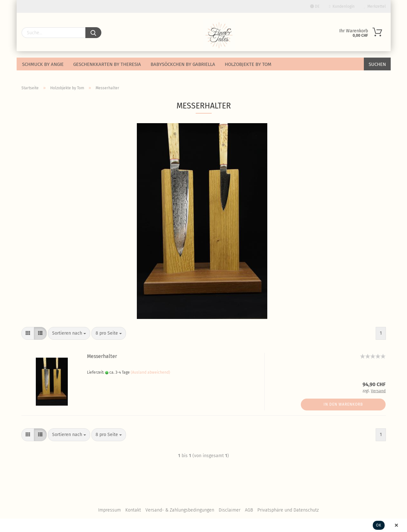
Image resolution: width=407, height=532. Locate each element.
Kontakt (133, 510)
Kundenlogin (342, 6)
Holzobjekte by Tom (248, 64)
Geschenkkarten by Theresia (107, 64)
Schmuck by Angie (43, 64)
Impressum (110, 510)
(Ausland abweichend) (150, 372)
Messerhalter (102, 356)
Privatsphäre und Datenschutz (288, 510)
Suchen (377, 64)
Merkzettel (375, 6)
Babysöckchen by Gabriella (183, 64)
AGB (249, 510)
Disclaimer (230, 510)
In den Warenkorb (343, 404)
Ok (379, 525)
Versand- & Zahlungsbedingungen (180, 510)
